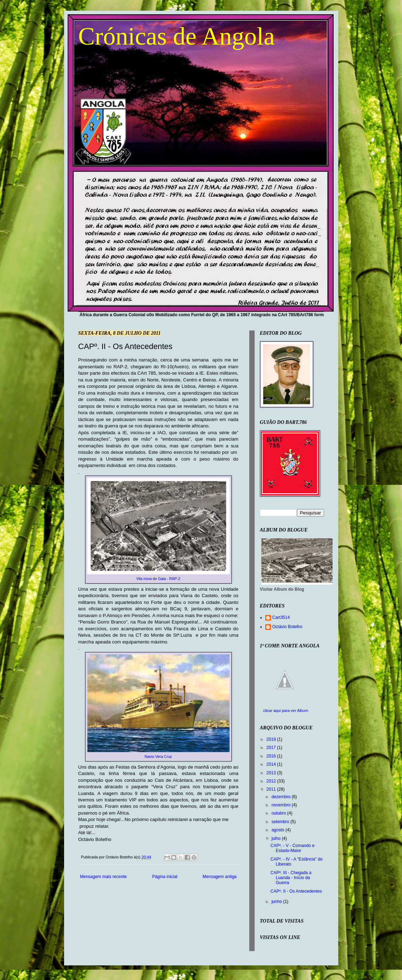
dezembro (281, 797)
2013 (272, 773)
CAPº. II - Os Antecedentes (296, 891)
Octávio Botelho (288, 627)
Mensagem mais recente (103, 877)
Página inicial (165, 877)
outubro (279, 813)
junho (277, 902)
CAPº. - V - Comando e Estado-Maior (292, 848)
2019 (272, 739)
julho (276, 838)
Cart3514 (281, 617)
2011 (272, 789)
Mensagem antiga (220, 877)
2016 (272, 756)
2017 (272, 748)
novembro (281, 805)
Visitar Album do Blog (282, 589)
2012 (272, 781)
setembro (281, 822)
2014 (272, 764)
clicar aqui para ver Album (286, 710)
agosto (278, 830)
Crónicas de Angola (177, 36)
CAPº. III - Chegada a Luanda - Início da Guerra (291, 878)
